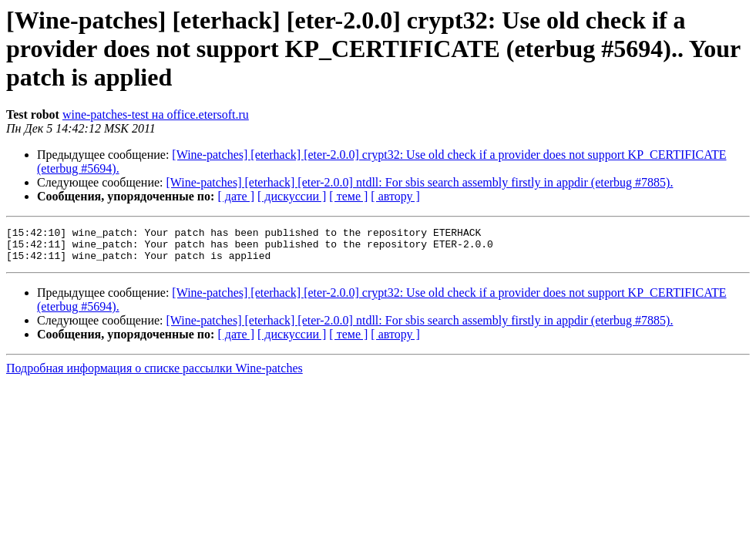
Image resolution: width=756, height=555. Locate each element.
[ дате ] (236, 196)
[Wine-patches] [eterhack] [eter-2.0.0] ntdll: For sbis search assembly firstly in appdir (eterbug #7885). (420, 182)
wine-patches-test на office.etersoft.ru (156, 114)
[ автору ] (395, 196)
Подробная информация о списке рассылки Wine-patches (155, 375)
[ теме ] (348, 196)
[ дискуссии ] (292, 196)
